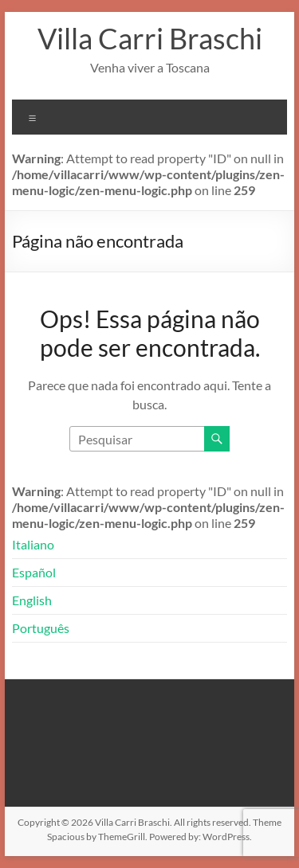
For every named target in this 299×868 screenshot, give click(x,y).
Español (34, 572)
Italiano (33, 544)
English (32, 600)
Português (41, 628)
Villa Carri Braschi (150, 38)
